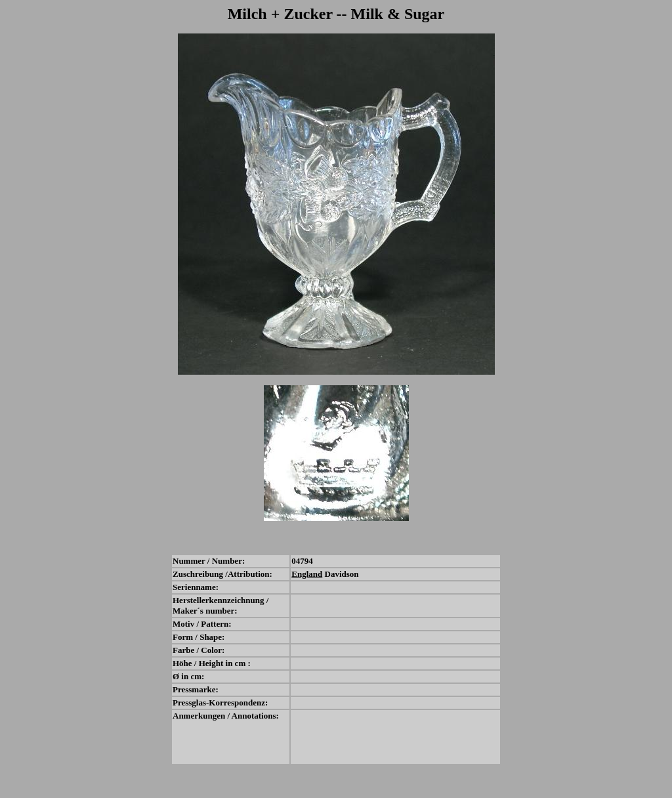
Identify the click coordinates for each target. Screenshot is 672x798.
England (307, 574)
